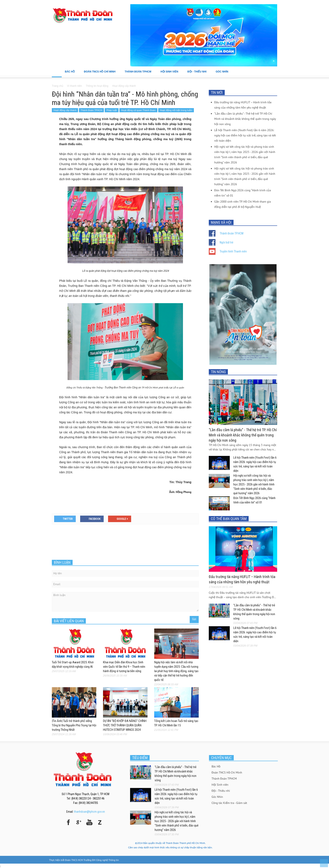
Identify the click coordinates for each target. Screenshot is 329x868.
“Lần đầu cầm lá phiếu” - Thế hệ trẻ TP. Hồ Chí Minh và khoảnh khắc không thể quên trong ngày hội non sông (245, 119)
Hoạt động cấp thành (65, 110)
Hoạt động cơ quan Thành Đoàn (138, 110)
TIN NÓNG (218, 372)
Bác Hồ (71, 74)
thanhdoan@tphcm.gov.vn (89, 812)
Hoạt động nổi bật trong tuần (176, 110)
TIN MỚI (217, 92)
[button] (273, 71)
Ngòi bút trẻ (227, 242)
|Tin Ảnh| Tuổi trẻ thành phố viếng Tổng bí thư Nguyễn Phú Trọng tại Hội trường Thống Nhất (74, 725)
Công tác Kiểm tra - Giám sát (229, 803)
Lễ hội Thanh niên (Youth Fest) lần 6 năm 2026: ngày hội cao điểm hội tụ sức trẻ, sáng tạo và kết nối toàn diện (245, 135)
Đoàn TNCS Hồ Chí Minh (101, 74)
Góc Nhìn (223, 74)
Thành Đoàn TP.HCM (232, 233)
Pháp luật (112, 110)
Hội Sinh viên (171, 74)
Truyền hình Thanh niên (233, 251)
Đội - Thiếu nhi (198, 74)
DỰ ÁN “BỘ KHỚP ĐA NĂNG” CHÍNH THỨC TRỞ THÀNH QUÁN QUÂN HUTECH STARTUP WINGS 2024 (125, 725)
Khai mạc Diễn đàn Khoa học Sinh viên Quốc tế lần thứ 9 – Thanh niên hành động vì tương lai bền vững (124, 667)
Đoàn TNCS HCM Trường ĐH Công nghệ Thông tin (92, 860)
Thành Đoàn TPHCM (139, 74)
